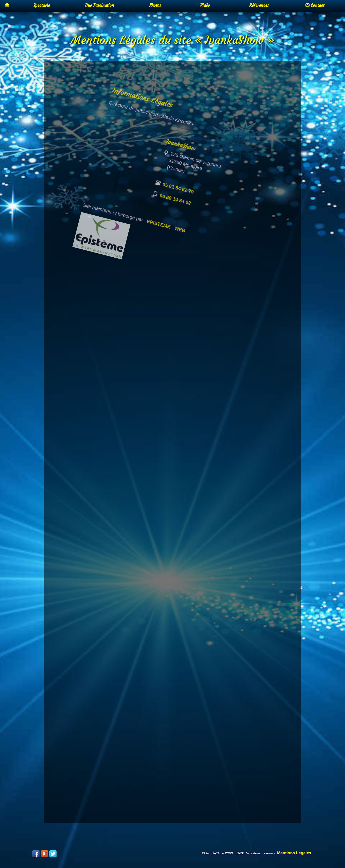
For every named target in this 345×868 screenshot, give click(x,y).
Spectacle (42, 5)
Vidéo (205, 5)
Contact (315, 5)
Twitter (53, 854)
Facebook (36, 854)
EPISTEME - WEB (169, 242)
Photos (155, 5)
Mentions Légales (294, 853)
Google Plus (45, 854)
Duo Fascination (100, 5)
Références (259, 5)
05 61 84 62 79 (187, 206)
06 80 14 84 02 (182, 217)
